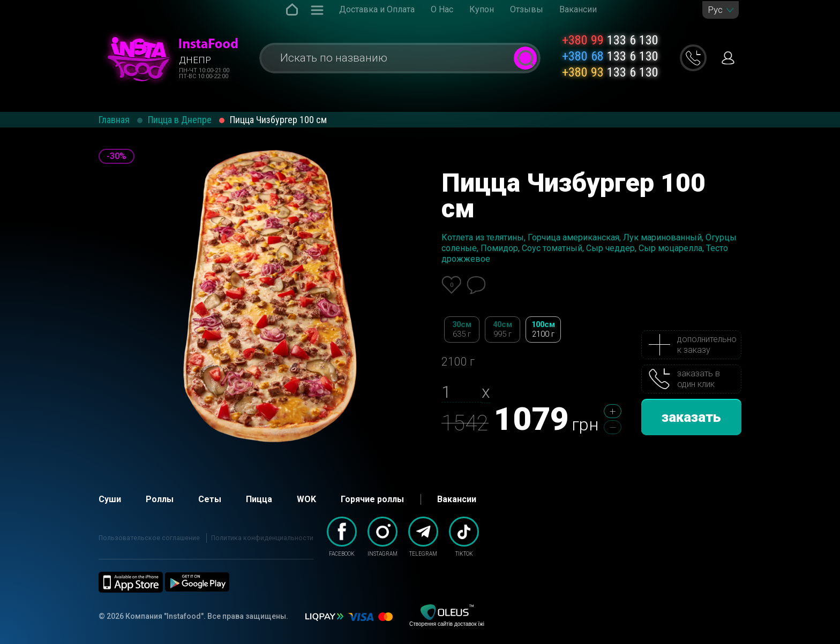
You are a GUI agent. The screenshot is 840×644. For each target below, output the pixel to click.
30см (462, 329)
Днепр (195, 60)
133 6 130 (610, 40)
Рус (715, 10)
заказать (691, 417)
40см (502, 329)
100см (543, 329)
